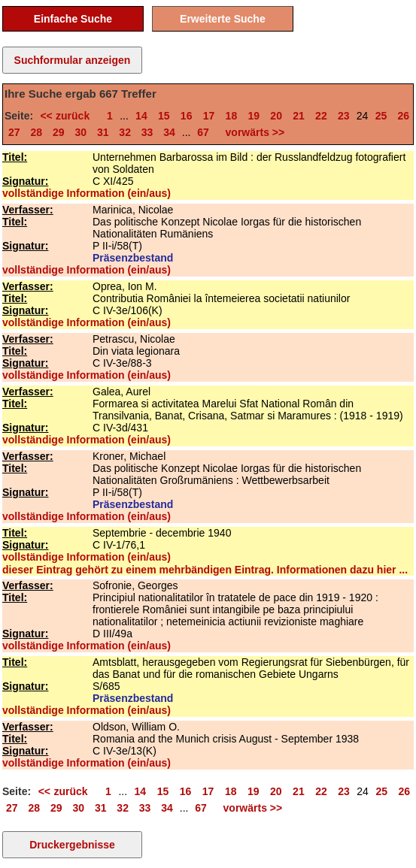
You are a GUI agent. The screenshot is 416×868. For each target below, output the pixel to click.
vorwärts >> (252, 132)
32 (125, 132)
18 (232, 116)
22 (321, 116)
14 (141, 116)
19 (254, 116)
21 (299, 116)
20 (276, 116)
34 (169, 132)
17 (209, 116)
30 (80, 132)
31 (103, 132)
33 (147, 132)
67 (203, 132)
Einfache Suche (73, 19)
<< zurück (68, 116)
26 (404, 116)
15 (164, 116)
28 (36, 132)
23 (344, 116)
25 (381, 116)
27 (14, 132)
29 (59, 132)
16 (187, 116)
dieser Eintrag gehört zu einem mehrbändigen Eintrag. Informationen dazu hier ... (205, 570)
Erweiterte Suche (223, 19)
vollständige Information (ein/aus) (87, 193)
